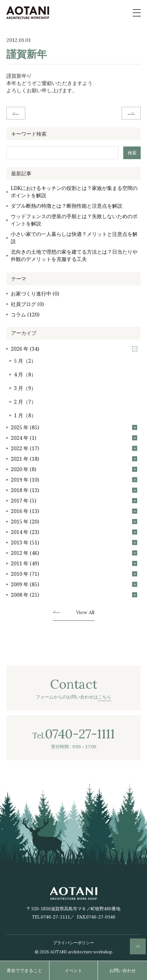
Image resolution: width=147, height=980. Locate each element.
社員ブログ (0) (27, 304)
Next (131, 113)
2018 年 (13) (74, 490)
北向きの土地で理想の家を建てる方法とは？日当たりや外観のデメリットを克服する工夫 (74, 255)
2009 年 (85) (74, 584)
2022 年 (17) (74, 448)
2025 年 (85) (74, 427)
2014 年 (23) (74, 532)
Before (16, 113)
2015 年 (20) (74, 522)
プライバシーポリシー (73, 943)
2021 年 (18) (74, 459)
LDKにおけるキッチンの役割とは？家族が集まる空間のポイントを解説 (74, 192)
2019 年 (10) (74, 480)
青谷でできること (24, 970)
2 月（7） (25, 402)
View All (85, 613)
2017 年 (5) (74, 501)
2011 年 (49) (74, 563)
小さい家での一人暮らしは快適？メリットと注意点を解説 (74, 238)
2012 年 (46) (74, 553)
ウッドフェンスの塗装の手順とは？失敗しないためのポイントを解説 (74, 220)
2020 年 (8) (74, 469)
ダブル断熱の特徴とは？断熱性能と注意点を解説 (67, 206)
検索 (132, 153)
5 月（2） (25, 361)
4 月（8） (25, 374)
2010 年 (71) (74, 574)
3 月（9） (25, 388)
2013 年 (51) (74, 542)
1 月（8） (25, 415)
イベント (73, 970)
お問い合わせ (123, 970)
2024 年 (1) (74, 438)
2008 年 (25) (74, 595)
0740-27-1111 (55, 917)
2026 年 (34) (74, 349)
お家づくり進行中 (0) (35, 294)
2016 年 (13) (74, 511)
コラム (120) (25, 315)
